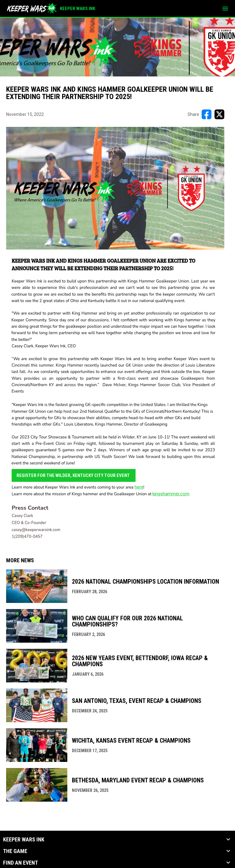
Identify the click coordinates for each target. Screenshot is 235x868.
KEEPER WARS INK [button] (24, 840)
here (139, 487)
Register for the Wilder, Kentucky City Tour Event (74, 475)
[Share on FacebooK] (207, 114)
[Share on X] (219, 114)
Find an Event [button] (21, 863)
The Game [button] (15, 851)
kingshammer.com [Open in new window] (171, 494)
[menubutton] (225, 9)
